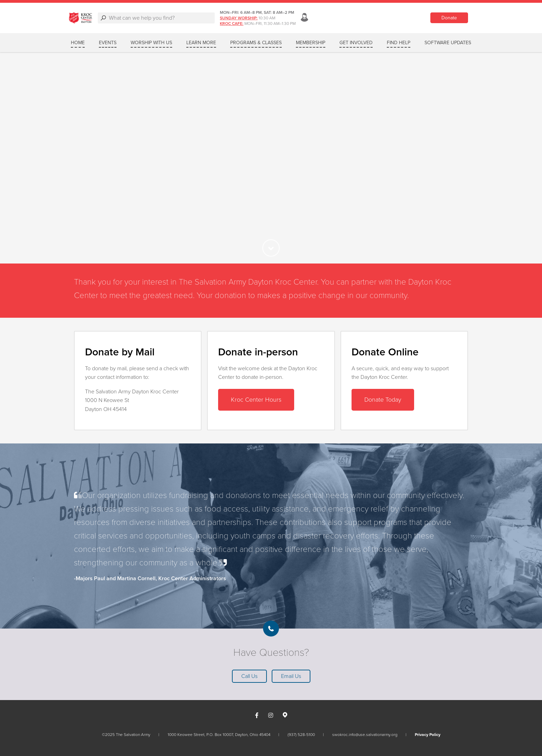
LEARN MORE (201, 43)
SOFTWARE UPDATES (448, 43)
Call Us (249, 676)
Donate (449, 18)
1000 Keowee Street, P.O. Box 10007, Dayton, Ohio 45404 (219, 735)
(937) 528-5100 (301, 735)
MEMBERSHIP (311, 43)
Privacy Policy (428, 735)
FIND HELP (399, 43)
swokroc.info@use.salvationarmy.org (365, 735)
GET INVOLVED (356, 43)
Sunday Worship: (356, 18)
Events (108, 43)
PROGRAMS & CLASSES (256, 43)
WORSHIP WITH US (151, 43)
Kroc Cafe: (349, 23)
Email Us (291, 676)
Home (78, 43)
